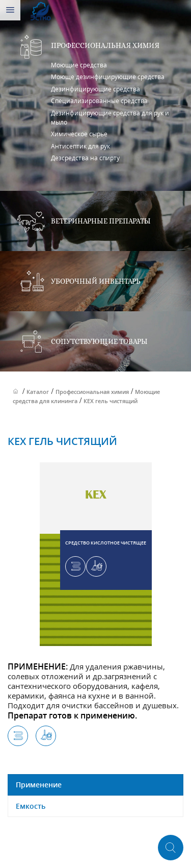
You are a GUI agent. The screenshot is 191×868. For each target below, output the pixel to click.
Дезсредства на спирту (85, 158)
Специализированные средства (99, 101)
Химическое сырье (79, 134)
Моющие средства (79, 65)
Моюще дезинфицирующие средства (108, 77)
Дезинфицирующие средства (95, 89)
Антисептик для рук (80, 146)
